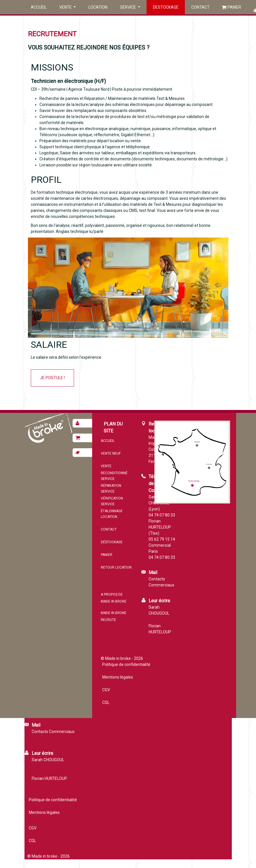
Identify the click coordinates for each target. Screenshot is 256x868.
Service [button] (128, 7)
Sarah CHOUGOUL (159, 610)
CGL (106, 702)
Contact (200, 7)
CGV (106, 690)
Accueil (39, 7)
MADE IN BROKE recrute (114, 616)
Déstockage (112, 542)
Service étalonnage (112, 508)
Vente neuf (111, 453)
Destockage (166, 7)
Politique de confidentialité (126, 664)
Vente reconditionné (114, 470)
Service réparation (111, 482)
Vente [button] (66, 7)
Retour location (116, 567)
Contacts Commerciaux (161, 582)
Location (98, 7)
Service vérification (112, 495)
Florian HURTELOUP (160, 629)
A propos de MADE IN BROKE (114, 598)
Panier (234, 7)
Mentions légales (118, 677)
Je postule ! (52, 378)
